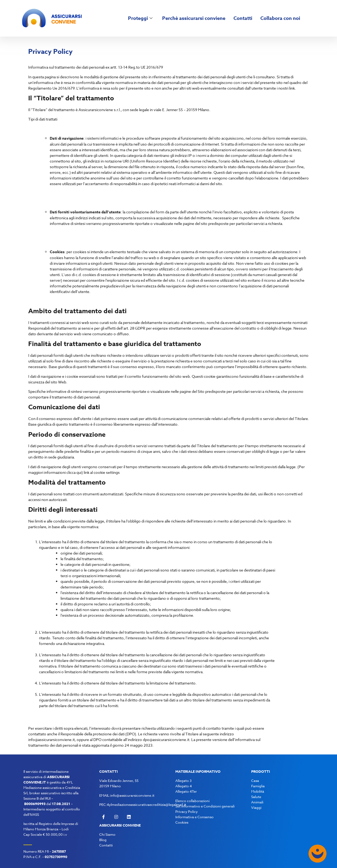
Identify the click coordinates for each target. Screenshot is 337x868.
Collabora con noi (280, 18)
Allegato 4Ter (186, 791)
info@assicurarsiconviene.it (132, 795)
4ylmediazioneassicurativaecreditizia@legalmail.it (146, 805)
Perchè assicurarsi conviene (194, 18)
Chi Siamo (107, 834)
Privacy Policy (187, 811)
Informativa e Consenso (194, 817)
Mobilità (258, 791)
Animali (257, 802)
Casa (255, 781)
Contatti (243, 18)
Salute (256, 797)
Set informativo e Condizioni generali (205, 806)
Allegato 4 (184, 786)
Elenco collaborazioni (192, 801)
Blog (103, 840)
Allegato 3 (183, 781)
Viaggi (256, 807)
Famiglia (258, 786)
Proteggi (140, 18)
